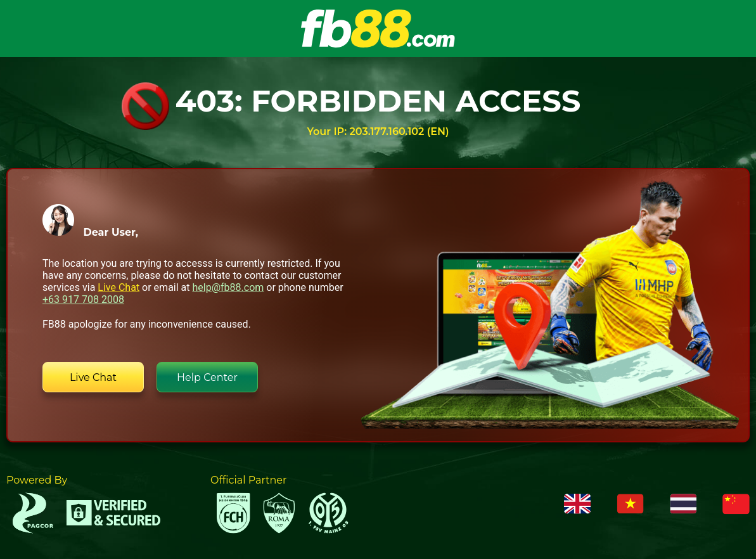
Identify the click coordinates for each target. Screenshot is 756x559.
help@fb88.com (228, 287)
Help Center (207, 377)
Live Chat (119, 287)
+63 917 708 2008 (83, 299)
